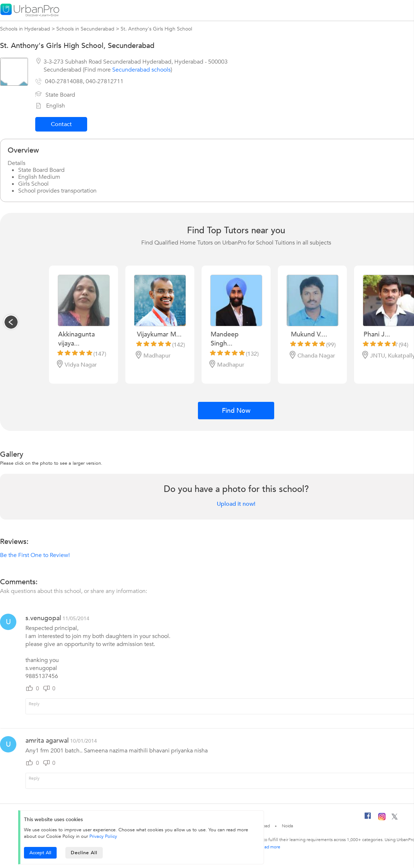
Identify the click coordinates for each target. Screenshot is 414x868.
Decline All (84, 853)
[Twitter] (395, 818)
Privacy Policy (103, 836)
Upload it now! (236, 504)
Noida (288, 826)
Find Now (236, 411)
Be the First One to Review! (35, 555)
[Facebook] (368, 819)
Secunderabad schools (141, 70)
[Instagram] (382, 819)
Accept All (40, 853)
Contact (61, 124)
